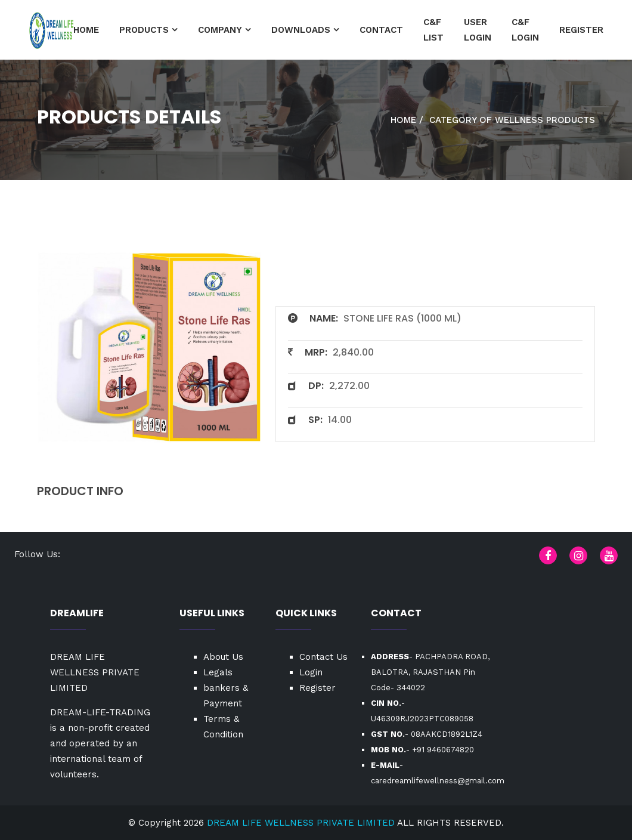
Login (311, 672)
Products (144, 30)
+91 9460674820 (443, 750)
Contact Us (323, 657)
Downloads (301, 30)
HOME (86, 30)
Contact (381, 30)
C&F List (433, 30)
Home (403, 120)
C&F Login (525, 30)
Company (220, 30)
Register (581, 30)
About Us (223, 657)
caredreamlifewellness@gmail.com (438, 781)
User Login (478, 30)
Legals (218, 672)
